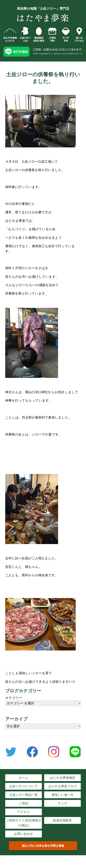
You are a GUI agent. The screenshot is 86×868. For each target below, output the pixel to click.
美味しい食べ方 (63, 795)
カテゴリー (14, 698)
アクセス (24, 812)
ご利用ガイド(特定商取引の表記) (23, 823)
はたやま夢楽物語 (62, 778)
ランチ (63, 803)
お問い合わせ (24, 834)
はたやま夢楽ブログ (63, 786)
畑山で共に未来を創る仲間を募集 (43, 846)
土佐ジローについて (24, 786)
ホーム (24, 778)
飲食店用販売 (62, 820)
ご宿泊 (23, 803)
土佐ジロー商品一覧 (24, 795)
